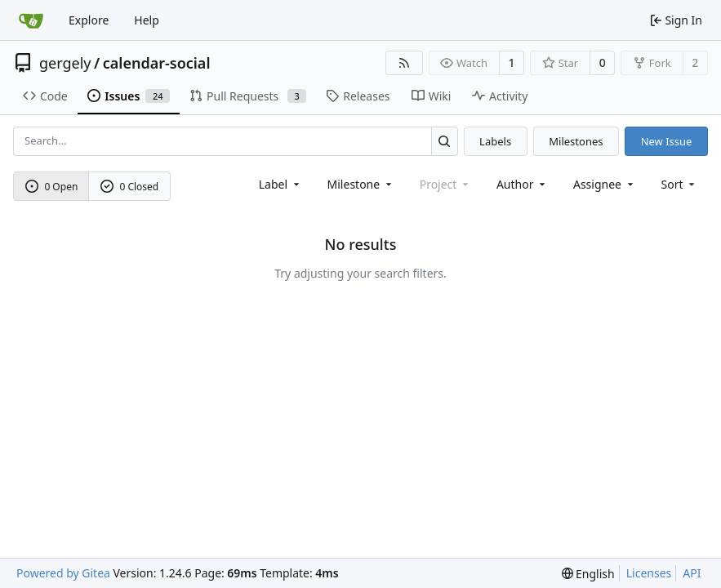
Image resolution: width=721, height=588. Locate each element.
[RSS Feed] (404, 63)
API (692, 573)
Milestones (576, 141)
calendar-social (157, 63)
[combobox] (280, 184)
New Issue (667, 141)
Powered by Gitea (63, 573)
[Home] (31, 20)
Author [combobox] (522, 184)
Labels (495, 141)
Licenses (649, 573)
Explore (89, 20)
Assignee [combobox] (605, 184)
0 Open (52, 187)
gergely (65, 63)
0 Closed (130, 187)
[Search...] (445, 141)
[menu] (680, 184)
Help (147, 20)
